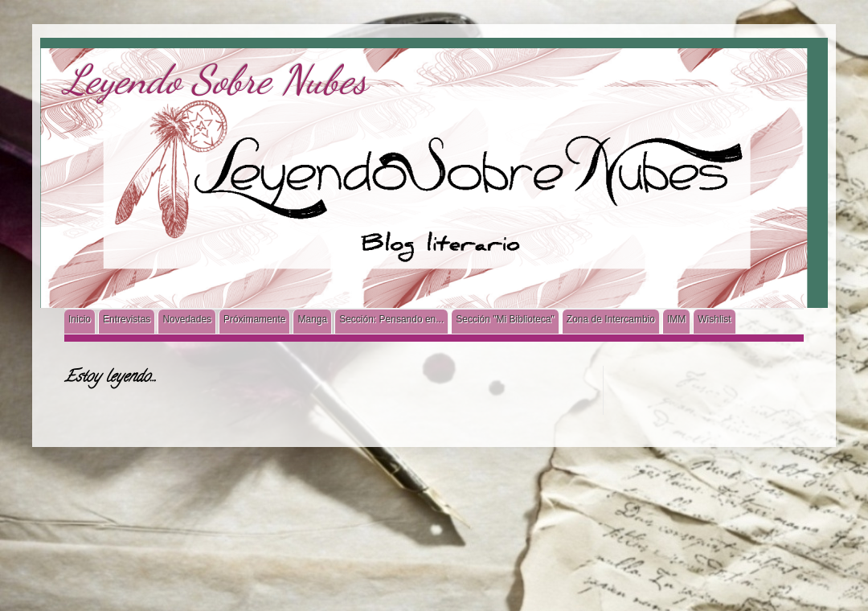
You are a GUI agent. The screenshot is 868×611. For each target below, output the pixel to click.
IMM (676, 319)
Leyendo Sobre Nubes (216, 80)
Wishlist (714, 319)
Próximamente (254, 319)
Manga (312, 319)
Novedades (187, 319)
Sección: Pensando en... (391, 319)
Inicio (80, 319)
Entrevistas (127, 319)
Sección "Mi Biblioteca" (505, 319)
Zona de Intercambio (611, 319)
